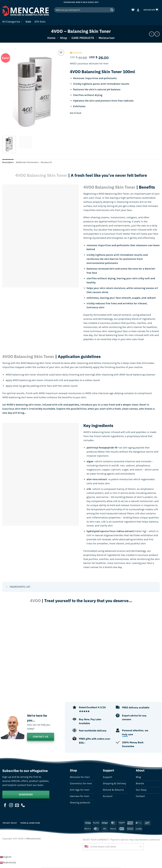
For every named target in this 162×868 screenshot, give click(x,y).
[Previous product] (157, 34)
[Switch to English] (6, 857)
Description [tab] (8, 162)
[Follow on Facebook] (5, 805)
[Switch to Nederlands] (8, 862)
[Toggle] (7, 587)
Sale (28, 22)
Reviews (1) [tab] (46, 162)
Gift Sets (40, 22)
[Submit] (112, 10)
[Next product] (152, 34)
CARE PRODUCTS (83, 38)
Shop (64, 38)
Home (51, 38)
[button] (138, 10)
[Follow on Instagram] (11, 805)
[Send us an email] (17, 805)
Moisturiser (107, 38)
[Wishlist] (133, 10)
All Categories (12, 22)
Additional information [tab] (27, 162)
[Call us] (23, 805)
